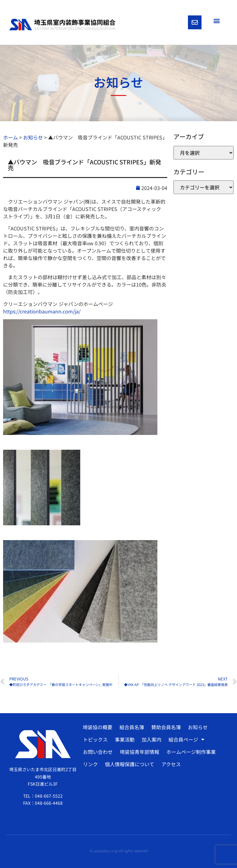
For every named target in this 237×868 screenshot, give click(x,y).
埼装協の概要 (98, 727)
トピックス (95, 739)
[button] (216, 21)
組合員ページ (186, 739)
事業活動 (125, 739)
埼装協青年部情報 (139, 752)
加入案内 (152, 739)
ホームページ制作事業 (191, 752)
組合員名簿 (132, 727)
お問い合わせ (98, 752)
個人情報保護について (130, 764)
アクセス (171, 764)
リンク (90, 764)
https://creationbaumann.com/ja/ (42, 311)
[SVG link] (62, 25)
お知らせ (198, 727)
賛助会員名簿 (166, 727)
